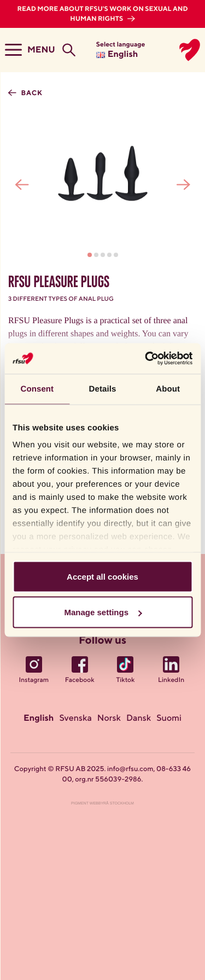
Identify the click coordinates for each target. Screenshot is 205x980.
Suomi (169, 719)
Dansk (139, 719)
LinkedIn (171, 680)
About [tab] (168, 389)
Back (31, 93)
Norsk (109, 719)
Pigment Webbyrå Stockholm (102, 804)
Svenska (75, 719)
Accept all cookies (102, 576)
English (39, 719)
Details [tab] (103, 389)
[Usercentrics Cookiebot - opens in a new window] (146, 359)
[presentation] (22, 184)
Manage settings (103, 612)
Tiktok (125, 680)
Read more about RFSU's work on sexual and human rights (102, 14)
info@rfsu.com (130, 769)
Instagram (34, 680)
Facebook (80, 680)
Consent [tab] (37, 389)
